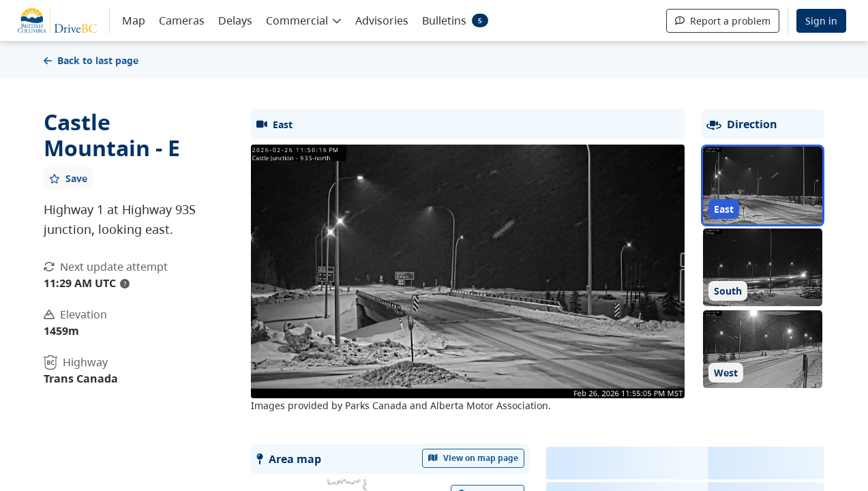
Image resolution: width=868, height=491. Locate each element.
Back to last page (91, 60)
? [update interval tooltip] (125, 284)
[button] (304, 20)
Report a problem (723, 21)
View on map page (473, 458)
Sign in (821, 21)
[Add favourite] (68, 178)
